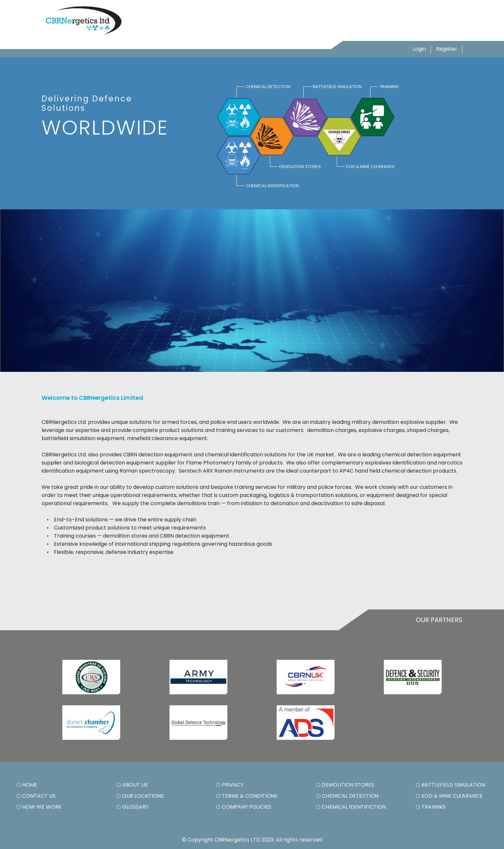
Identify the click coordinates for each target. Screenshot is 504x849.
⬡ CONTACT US (36, 796)
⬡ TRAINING (431, 807)
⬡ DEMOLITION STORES (345, 785)
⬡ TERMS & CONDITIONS (247, 796)
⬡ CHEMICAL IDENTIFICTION (351, 807)
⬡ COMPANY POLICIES (244, 807)
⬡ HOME (27, 785)
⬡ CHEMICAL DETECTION (347, 796)
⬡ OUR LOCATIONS (140, 796)
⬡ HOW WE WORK (39, 807)
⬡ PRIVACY (230, 785)
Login (419, 49)
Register (447, 49)
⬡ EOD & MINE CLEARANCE (449, 796)
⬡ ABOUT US (132, 785)
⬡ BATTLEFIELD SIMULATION (450, 785)
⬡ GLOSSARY (132, 807)
